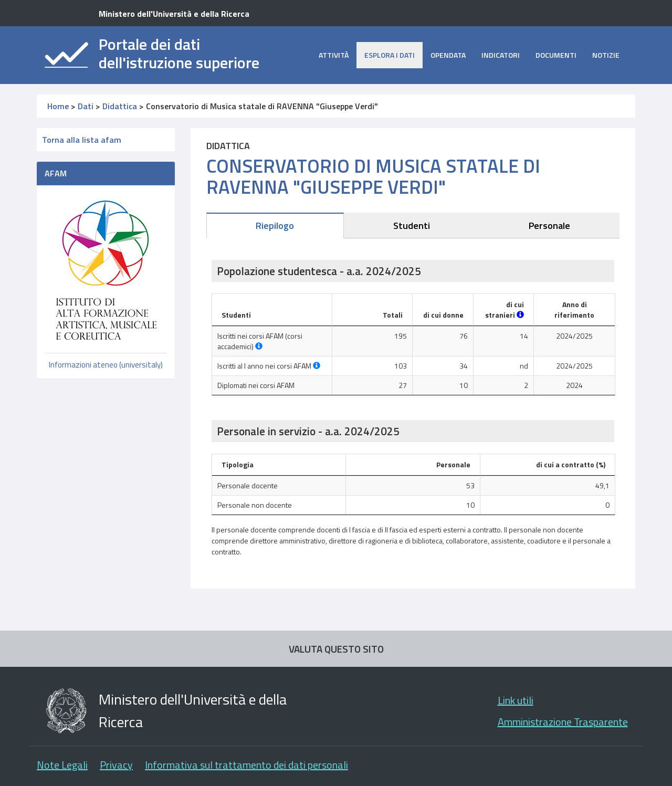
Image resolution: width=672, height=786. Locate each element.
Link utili (516, 700)
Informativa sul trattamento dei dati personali (246, 765)
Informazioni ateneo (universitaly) (106, 365)
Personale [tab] (549, 226)
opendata (448, 55)
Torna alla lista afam (82, 140)
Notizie (606, 55)
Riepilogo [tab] (275, 226)
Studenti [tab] (412, 226)
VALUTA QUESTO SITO (336, 649)
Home (58, 106)
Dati (86, 106)
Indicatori (501, 55)
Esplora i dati (390, 55)
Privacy (116, 765)
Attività (334, 55)
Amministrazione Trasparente (563, 722)
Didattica (120, 106)
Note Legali (62, 765)
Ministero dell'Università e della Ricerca (174, 14)
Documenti (556, 55)
